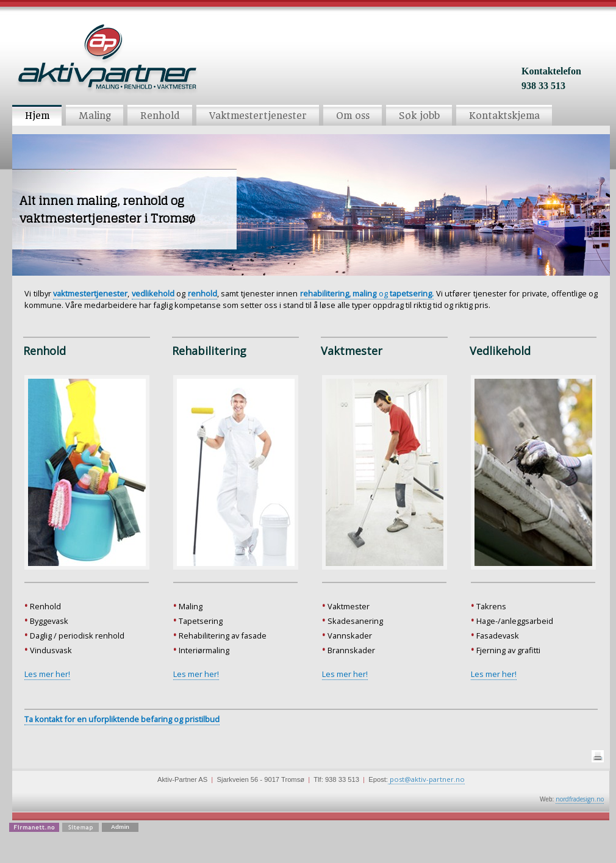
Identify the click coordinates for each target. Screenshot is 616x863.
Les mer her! (47, 674)
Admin (120, 827)
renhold (202, 293)
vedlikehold (153, 293)
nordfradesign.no (580, 799)
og (367, 293)
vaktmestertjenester (90, 293)
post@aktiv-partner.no (427, 779)
